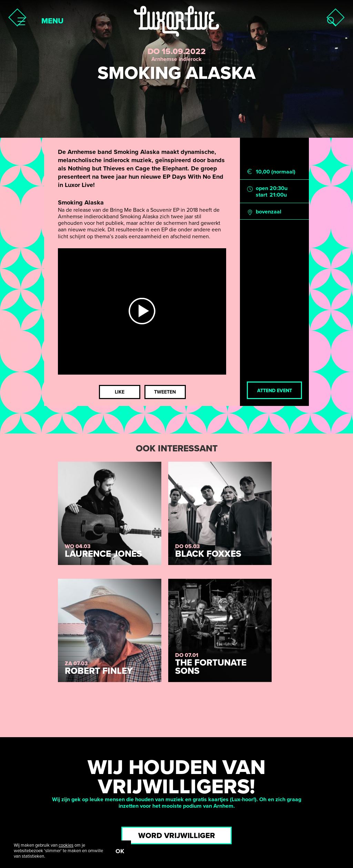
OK (120, 851)
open (262, 189)
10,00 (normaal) (276, 172)
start (261, 195)
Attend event (275, 391)
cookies (66, 845)
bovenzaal (269, 212)
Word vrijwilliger (177, 836)
